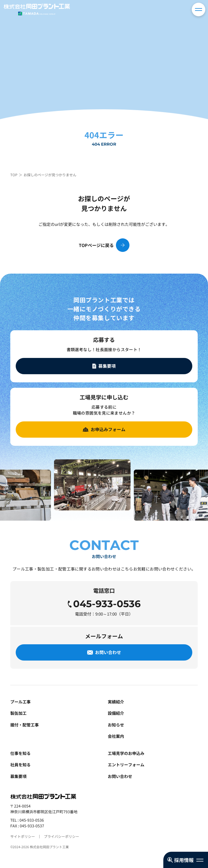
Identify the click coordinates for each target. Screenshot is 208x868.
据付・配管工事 (25, 725)
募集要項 (18, 776)
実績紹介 (116, 702)
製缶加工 (18, 713)
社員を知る (20, 765)
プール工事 (20, 702)
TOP (14, 175)
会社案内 (116, 736)
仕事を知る (20, 753)
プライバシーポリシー (61, 836)
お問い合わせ (120, 776)
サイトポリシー (23, 836)
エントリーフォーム (126, 765)
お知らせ (116, 725)
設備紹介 (116, 713)
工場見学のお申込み (126, 753)
